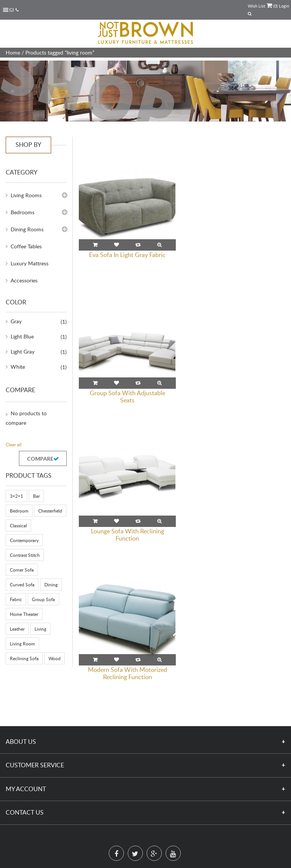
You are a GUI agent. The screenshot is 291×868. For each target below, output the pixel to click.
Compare (40, 459)
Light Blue (22, 336)
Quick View (160, 245)
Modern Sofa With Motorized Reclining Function (237, 396)
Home (13, 52)
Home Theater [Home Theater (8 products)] (24, 614)
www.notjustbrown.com (145, 864)
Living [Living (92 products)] (40, 629)
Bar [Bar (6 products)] (36, 496)
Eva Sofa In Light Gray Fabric (127, 254)
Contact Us (25, 776)
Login (284, 6)
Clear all (14, 444)
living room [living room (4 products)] (22, 644)
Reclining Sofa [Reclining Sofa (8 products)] (24, 658)
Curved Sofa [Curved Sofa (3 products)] (22, 584)
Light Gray (23, 351)
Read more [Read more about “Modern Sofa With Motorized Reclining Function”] (204, 383)
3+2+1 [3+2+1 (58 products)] (16, 496)
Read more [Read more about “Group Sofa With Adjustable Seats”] (204, 245)
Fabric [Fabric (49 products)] (16, 599)
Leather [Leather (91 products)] (17, 629)
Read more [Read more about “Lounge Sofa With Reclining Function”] (95, 383)
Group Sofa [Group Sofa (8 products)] (43, 599)
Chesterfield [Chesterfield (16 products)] (50, 511)
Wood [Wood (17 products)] (55, 658)
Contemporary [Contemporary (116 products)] (24, 540)
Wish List (257, 6)
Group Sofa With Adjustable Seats (237, 258)
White (18, 367)
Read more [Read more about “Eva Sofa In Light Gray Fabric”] (95, 245)
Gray (16, 321)
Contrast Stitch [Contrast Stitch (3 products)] (25, 555)
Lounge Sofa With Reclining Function (128, 396)
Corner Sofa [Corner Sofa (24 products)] (22, 570)
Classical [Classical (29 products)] (18, 525)
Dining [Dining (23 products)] (51, 584)
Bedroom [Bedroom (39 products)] (19, 511)
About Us (21, 705)
